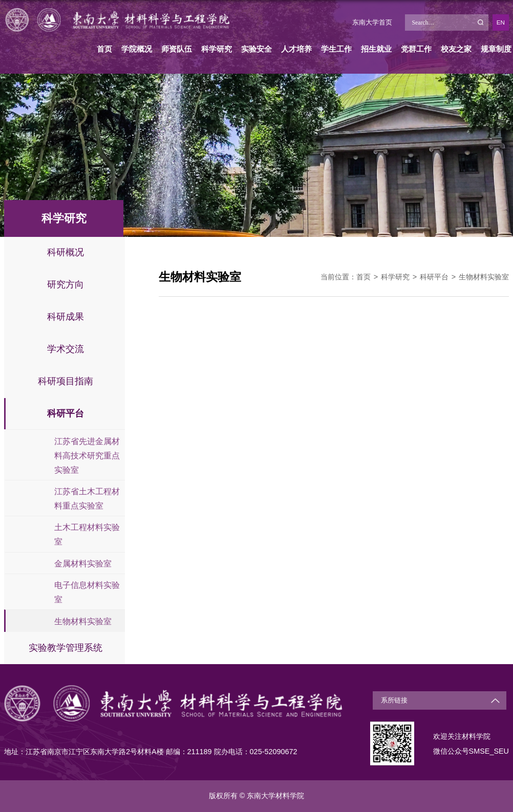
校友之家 (456, 49)
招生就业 (376, 49)
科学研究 (217, 49)
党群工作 (416, 49)
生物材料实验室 (484, 277)
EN (501, 22)
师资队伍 (177, 49)
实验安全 (256, 49)
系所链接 (394, 700)
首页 (104, 49)
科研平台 (434, 277)
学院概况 (137, 49)
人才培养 (296, 49)
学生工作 (336, 49)
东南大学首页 (372, 23)
